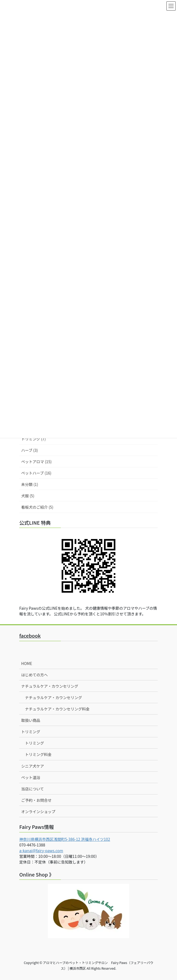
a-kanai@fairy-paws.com (41, 851)
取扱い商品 (31, 720)
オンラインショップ (38, 812)
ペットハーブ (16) (36, 473)
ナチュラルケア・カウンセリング (50, 686)
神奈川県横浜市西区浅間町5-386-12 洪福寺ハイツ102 (65, 839)
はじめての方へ (34, 675)
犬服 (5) (28, 496)
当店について (33, 789)
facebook (30, 635)
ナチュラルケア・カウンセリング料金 (57, 709)
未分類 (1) (30, 484)
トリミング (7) (33, 439)
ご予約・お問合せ (36, 800)
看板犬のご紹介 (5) (37, 507)
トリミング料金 (38, 754)
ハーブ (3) (30, 450)
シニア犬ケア (33, 766)
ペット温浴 (31, 777)
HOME (27, 663)
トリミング (31, 732)
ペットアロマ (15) (36, 462)
